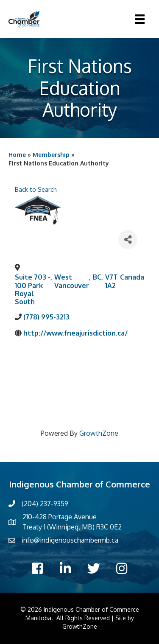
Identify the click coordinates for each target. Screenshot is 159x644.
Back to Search (36, 189)
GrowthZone (99, 433)
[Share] (128, 239)
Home (17, 155)
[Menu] (140, 19)
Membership (51, 155)
